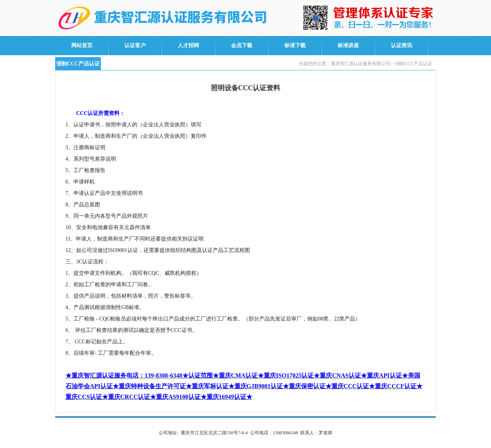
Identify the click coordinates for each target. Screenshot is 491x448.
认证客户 (135, 45)
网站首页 (82, 45)
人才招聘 (188, 45)
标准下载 (295, 45)
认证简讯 (402, 45)
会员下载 (242, 45)
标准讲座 (348, 45)
